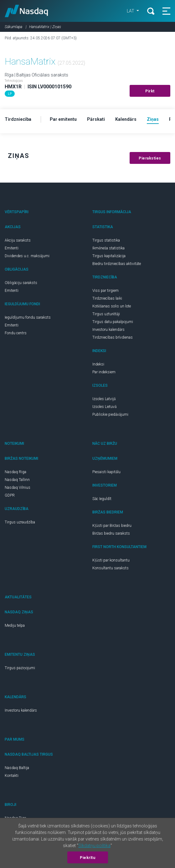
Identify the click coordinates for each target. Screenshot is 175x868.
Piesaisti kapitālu (106, 472)
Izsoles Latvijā (104, 399)
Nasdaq (26, 11)
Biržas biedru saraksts (111, 533)
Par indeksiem (104, 372)
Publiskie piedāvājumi (110, 414)
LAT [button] (131, 11)
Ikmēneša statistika (108, 248)
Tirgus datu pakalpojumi (113, 322)
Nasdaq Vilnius (18, 488)
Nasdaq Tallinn (17, 480)
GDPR (10, 495)
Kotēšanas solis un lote (112, 306)
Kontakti (12, 776)
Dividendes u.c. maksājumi (27, 256)
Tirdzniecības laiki (107, 298)
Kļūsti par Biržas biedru (112, 526)
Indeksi (98, 364)
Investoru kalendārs (108, 330)
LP (10, 94)
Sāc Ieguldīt (102, 499)
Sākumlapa (13, 27)
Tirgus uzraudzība (20, 522)
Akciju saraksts (18, 240)
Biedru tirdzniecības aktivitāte (117, 264)
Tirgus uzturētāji (106, 314)
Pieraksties (150, 158)
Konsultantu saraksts (111, 568)
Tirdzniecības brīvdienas (113, 337)
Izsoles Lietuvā (104, 407)
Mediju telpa (15, 625)
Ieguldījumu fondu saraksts (28, 317)
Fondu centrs (16, 333)
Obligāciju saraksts (21, 283)
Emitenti (12, 248)
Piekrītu (87, 858)
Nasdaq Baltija (17, 768)
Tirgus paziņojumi (20, 668)
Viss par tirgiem (106, 291)
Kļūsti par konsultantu (111, 560)
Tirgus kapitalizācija (109, 256)
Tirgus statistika (106, 240)
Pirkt (150, 91)
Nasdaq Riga (15, 472)
